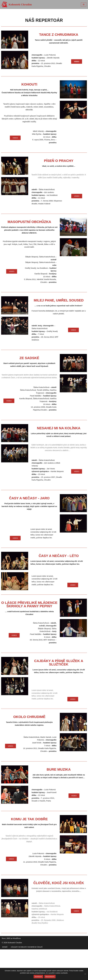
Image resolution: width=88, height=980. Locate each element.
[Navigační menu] (84, 4)
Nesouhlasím (50, 977)
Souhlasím (38, 977)
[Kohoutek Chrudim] (17, 4)
